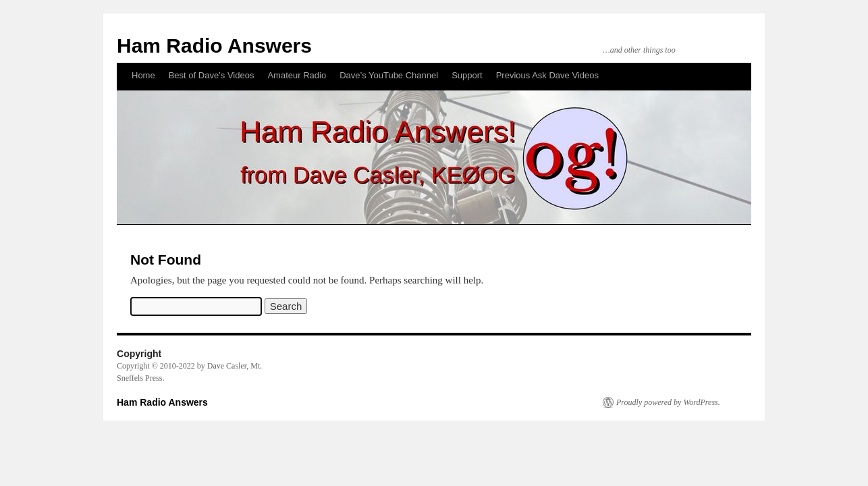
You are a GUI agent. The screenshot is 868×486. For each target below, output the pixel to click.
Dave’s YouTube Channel (389, 75)
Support (467, 75)
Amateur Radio (297, 75)
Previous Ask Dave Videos (547, 75)
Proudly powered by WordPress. (668, 402)
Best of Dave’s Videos (212, 75)
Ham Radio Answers (214, 46)
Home (143, 75)
